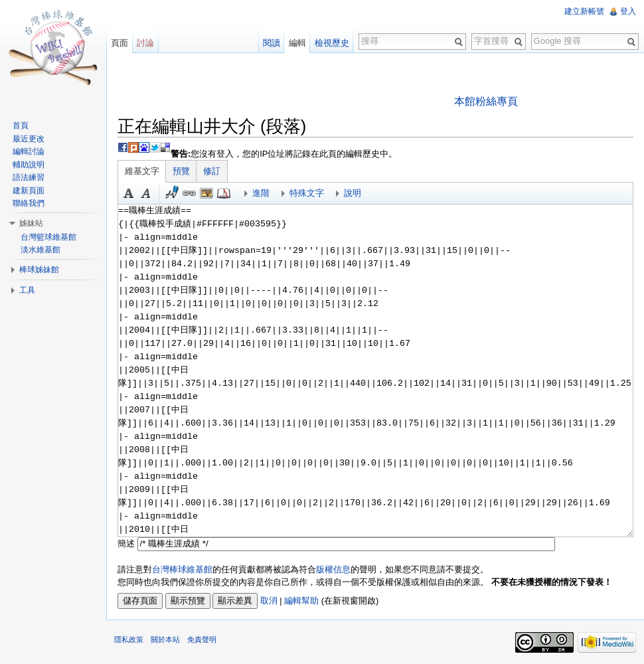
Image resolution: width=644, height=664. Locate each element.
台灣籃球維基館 (48, 237)
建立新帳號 (584, 11)
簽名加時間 (172, 193)
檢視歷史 (332, 43)
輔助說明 (29, 165)
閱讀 (272, 43)
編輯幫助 (301, 601)
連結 (189, 193)
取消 (269, 601)
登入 (628, 11)
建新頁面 (29, 191)
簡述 (126, 543)
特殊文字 (307, 193)
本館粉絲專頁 (486, 101)
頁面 (120, 43)
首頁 (21, 125)
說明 (353, 193)
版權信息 (333, 569)
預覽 (181, 171)
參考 (224, 193)
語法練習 (29, 177)
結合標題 (206, 193)
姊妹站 (31, 223)
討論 (145, 43)
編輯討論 (29, 151)
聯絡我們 (29, 203)
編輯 (297, 43)
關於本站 (165, 639)
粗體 (129, 193)
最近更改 (29, 139)
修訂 (212, 171)
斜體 (146, 193)
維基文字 (142, 171)
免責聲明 (202, 639)
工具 (27, 290)
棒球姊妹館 (39, 270)
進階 (261, 193)
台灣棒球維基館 (182, 569)
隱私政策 (129, 639)
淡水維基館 (40, 250)
